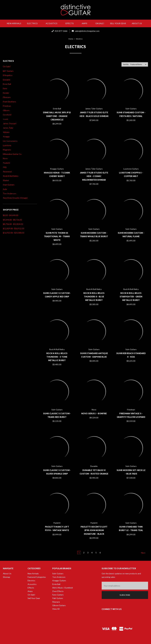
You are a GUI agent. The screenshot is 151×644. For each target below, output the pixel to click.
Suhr (5, 189)
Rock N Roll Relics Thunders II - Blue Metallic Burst (94, 297)
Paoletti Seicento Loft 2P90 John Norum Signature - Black (94, 530)
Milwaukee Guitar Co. (12, 154)
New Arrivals (14, 23)
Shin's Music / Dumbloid (63, 588)
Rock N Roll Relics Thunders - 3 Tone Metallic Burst (57, 357)
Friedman (7, 106)
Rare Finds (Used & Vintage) (15, 198)
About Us (138, 23)
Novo (5, 158)
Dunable (7, 80)
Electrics (33, 23)
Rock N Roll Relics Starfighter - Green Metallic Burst (131, 297)
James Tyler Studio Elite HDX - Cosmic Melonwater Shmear (94, 176)
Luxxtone (7, 145)
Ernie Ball (7, 84)
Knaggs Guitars (59, 580)
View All (56, 609)
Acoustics (53, 23)
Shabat (6, 180)
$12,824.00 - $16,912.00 (14, 228)
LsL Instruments (10, 141)
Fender (6, 93)
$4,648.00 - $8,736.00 (12, 220)
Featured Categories (37, 577)
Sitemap (7, 577)
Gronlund (7, 115)
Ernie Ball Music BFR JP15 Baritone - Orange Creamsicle (57, 116)
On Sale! (100, 23)
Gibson (6, 110)
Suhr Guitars (58, 573)
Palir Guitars (58, 598)
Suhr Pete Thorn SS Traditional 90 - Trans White (57, 236)
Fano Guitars (58, 595)
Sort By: (126, 64)
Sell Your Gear (118, 23)
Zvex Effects (58, 591)
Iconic (6, 119)
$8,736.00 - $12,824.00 (13, 224)
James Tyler (8, 128)
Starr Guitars (9, 185)
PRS (5, 167)
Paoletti (6, 163)
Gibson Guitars (59, 605)
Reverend (7, 172)
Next (144, 553)
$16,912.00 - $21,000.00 (14, 233)
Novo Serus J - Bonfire (94, 413)
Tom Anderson (9, 193)
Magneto (7, 150)
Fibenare (7, 97)
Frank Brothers (9, 102)
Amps (86, 23)
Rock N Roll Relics (11, 176)
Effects (71, 23)
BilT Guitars (8, 71)
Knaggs (6, 136)
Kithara (6, 132)
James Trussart (10, 123)
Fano (5, 88)
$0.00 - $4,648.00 (11, 215)
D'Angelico (8, 75)
